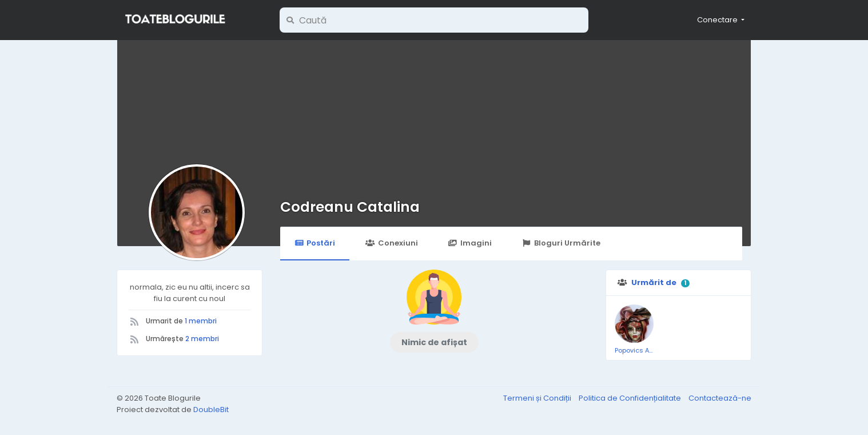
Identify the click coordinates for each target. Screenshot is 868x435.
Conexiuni (391, 243)
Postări (315, 243)
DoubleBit (211, 410)
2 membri (202, 339)
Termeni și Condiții (538, 398)
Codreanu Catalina (350, 207)
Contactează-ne (720, 398)
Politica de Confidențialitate (631, 398)
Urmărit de (654, 282)
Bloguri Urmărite (561, 243)
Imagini (470, 243)
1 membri (201, 321)
